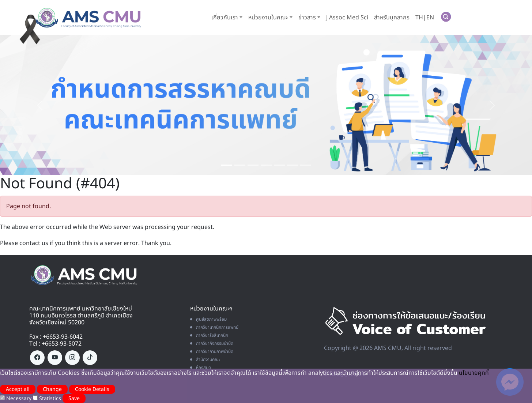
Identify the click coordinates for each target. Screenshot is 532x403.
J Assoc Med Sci (347, 18)
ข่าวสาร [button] (307, 18)
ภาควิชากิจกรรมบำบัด (212, 343)
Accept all (18, 389)
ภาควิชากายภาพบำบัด (212, 351)
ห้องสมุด (201, 368)
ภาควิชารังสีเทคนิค (209, 335)
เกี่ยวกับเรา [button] (225, 18)
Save (74, 398)
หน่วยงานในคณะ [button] (268, 18)
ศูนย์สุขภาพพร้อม (208, 319)
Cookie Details (92, 389)
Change (52, 389)
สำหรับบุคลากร (392, 18)
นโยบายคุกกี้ (474, 373)
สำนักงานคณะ (205, 359)
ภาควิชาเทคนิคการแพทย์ (214, 327)
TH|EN (425, 18)
